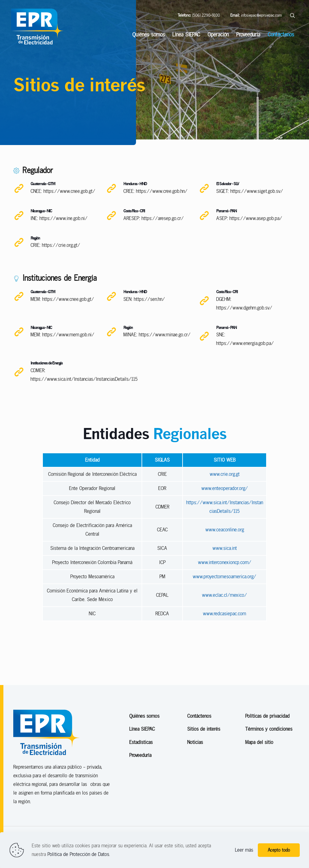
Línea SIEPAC (142, 748)
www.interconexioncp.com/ (225, 581)
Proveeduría (140, 775)
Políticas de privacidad (267, 735)
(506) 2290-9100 (199, 15)
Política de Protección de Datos (78, 854)
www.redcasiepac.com (225, 633)
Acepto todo (279, 850)
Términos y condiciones (269, 748)
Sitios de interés (204, 748)
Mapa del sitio (259, 761)
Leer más (244, 850)
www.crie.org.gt (225, 493)
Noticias (195, 761)
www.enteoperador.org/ (225, 507)
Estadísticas (141, 761)
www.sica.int (225, 567)
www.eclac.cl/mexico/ (225, 614)
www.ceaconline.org (225, 549)
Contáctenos (199, 735)
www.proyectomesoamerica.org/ (225, 596)
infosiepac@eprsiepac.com (256, 15)
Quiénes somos (144, 735)
